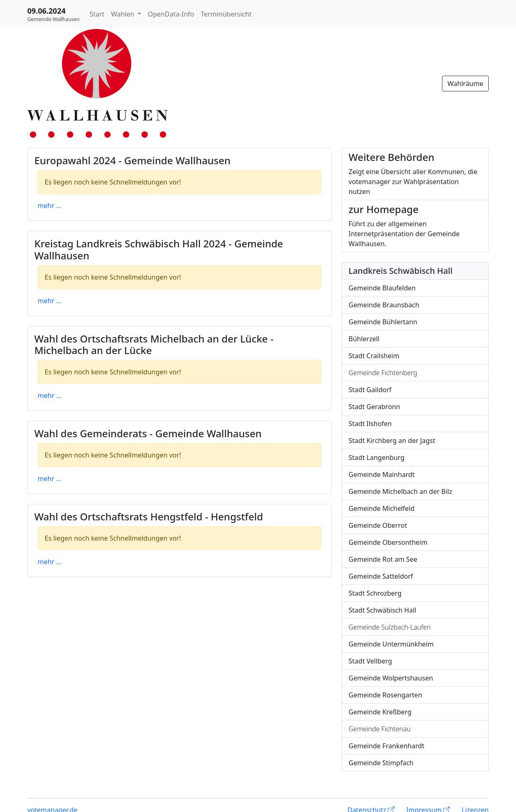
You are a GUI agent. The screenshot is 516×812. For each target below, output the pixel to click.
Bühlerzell (364, 339)
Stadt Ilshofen (370, 424)
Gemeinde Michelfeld (382, 508)
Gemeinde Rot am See (383, 559)
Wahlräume (465, 84)
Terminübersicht (226, 14)
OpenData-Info (171, 14)
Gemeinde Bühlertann (383, 322)
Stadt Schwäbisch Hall (382, 610)
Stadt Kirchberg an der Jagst (392, 441)
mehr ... (50, 206)
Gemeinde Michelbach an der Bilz (400, 491)
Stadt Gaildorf (370, 390)
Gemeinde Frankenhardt (386, 746)
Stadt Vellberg (370, 661)
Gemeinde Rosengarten (385, 695)
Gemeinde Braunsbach (384, 305)
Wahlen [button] (124, 14)
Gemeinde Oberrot (378, 525)
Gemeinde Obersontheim (388, 542)
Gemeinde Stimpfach (381, 763)
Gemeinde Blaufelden (382, 288)
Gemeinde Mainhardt (382, 474)
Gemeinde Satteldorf (381, 576)
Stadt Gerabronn (374, 407)
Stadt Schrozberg (375, 593)
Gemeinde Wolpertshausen (391, 678)
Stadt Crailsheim (374, 356)
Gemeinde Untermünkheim (391, 644)
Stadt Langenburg (376, 457)
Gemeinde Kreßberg (380, 712)
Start (97, 14)
